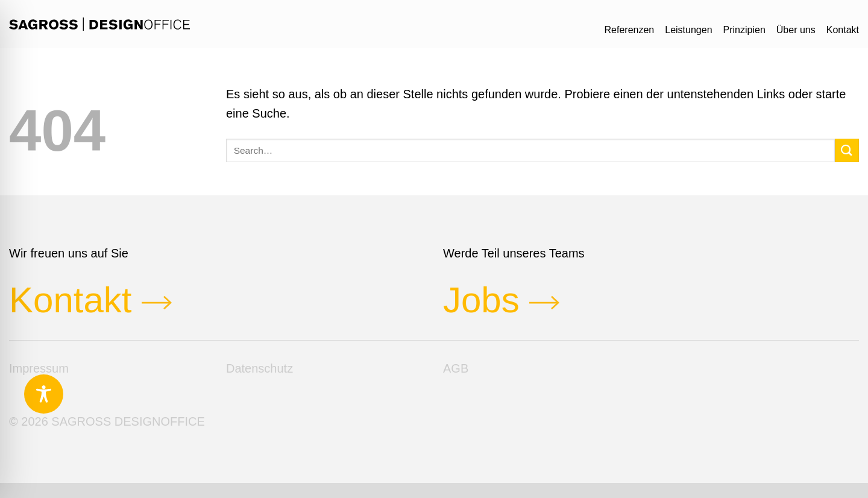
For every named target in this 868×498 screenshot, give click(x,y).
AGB (456, 368)
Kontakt (843, 30)
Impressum (39, 368)
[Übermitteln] (847, 150)
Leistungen (688, 30)
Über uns (796, 30)
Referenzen (630, 30)
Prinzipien (744, 30)
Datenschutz (259, 368)
